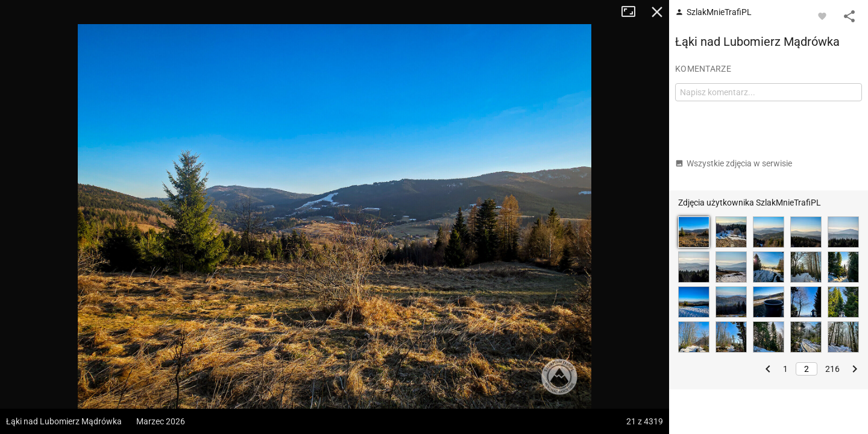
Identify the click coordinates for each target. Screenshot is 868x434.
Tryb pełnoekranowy (633, 12)
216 (832, 369)
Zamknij (657, 12)
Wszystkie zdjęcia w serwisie (734, 163)
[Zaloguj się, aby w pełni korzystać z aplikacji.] (822, 16)
